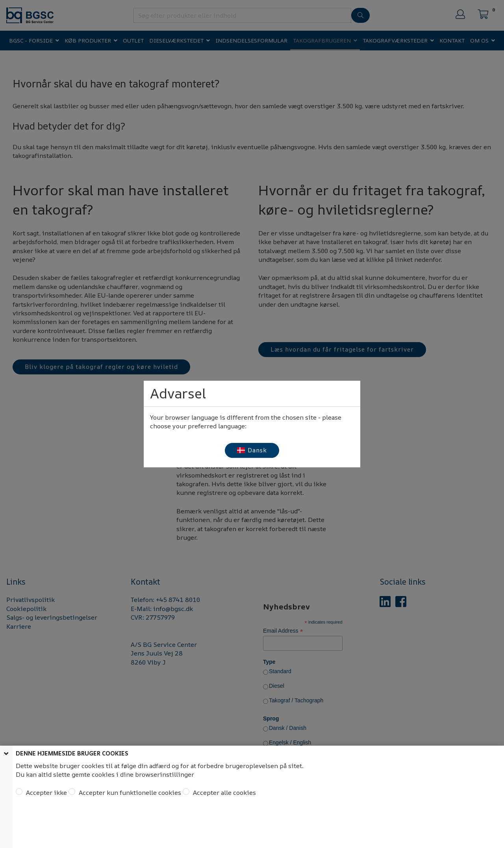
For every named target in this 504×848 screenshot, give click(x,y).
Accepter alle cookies (224, 792)
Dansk (252, 450)
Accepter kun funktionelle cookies (129, 792)
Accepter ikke (46, 792)
